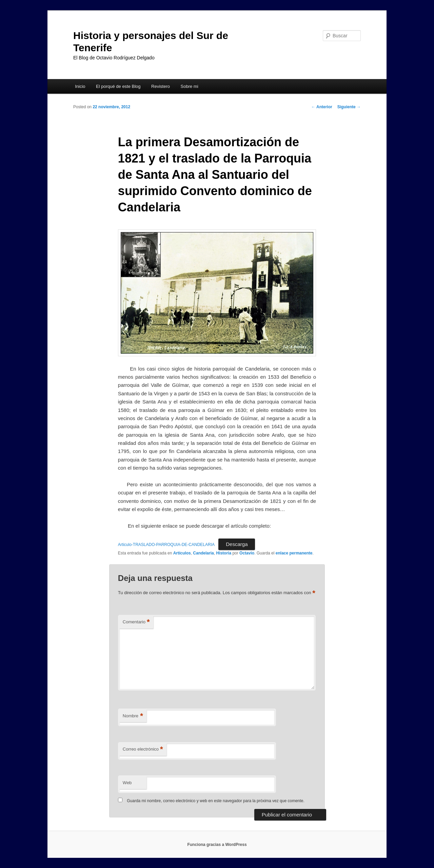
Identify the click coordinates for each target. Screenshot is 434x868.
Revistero (161, 86)
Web (127, 783)
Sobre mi (190, 86)
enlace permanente (294, 553)
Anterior (322, 107)
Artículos (182, 553)
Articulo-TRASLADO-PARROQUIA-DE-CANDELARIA (166, 545)
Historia (224, 553)
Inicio (80, 86)
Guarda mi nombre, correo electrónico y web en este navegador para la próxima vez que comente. (216, 801)
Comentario (136, 622)
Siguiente (349, 107)
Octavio (247, 553)
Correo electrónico (143, 749)
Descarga (237, 544)
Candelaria (203, 553)
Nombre (133, 716)
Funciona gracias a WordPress (217, 845)
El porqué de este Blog (118, 86)
